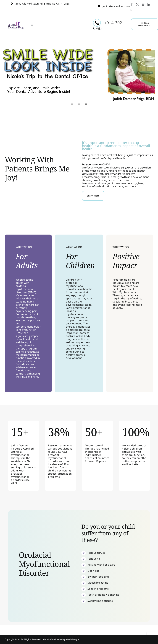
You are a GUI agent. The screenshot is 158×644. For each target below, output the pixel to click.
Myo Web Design (71, 639)
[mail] (132, 10)
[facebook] (132, 4)
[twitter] (137, 4)
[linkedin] (149, 4)
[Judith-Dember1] (16, 22)
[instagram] (143, 4)
